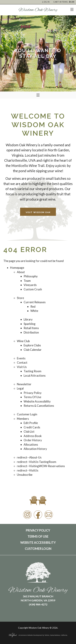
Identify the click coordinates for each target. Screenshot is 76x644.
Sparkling (30, 324)
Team (27, 281)
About (21, 272)
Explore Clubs (32, 345)
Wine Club (23, 341)
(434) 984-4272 (38, 604)
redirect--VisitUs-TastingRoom (37, 462)
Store (20, 298)
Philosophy (31, 276)
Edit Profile (31, 423)
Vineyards (30, 285)
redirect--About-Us (29, 457)
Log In (46, 2)
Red (33, 307)
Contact (22, 363)
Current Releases (35, 302)
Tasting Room (33, 371)
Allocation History (35, 449)
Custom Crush (33, 289)
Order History (33, 440)
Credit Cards (32, 427)
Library (28, 319)
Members (23, 419)
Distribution (31, 332)
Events (21, 358)
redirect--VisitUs (28, 470)
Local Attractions (35, 376)
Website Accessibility (37, 401)
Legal (20, 388)
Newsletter (24, 384)
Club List (29, 432)
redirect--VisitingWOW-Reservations (41, 466)
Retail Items (31, 328)
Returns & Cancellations (39, 406)
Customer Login (27, 414)
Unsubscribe (25, 475)
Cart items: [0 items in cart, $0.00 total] (64, 2)
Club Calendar (33, 350)
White (34, 311)
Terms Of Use (32, 397)
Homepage (17, 268)
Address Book (33, 436)
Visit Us (22, 367)
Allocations (31, 445)
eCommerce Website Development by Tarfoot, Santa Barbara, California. (38, 635)
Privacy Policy (33, 393)
